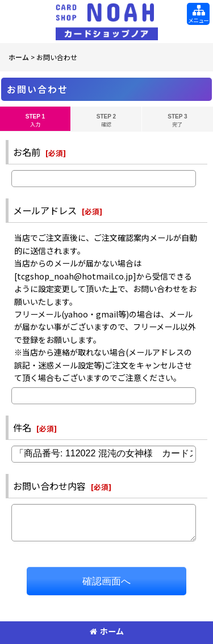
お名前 (27, 152)
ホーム (107, 631)
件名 (22, 427)
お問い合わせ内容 (49, 486)
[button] (198, 14)
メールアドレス (45, 210)
